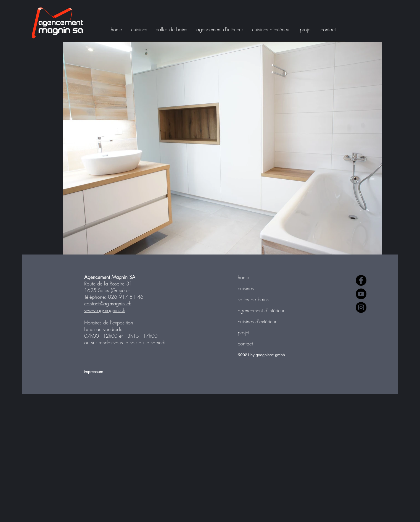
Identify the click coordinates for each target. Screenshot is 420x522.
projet (244, 332)
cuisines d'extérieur (257, 321)
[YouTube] (361, 294)
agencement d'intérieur (261, 310)
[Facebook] (361, 280)
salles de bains (253, 299)
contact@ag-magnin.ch (108, 303)
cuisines (246, 288)
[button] (307, 29)
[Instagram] (361, 307)
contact (245, 343)
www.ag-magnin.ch (105, 310)
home (243, 277)
